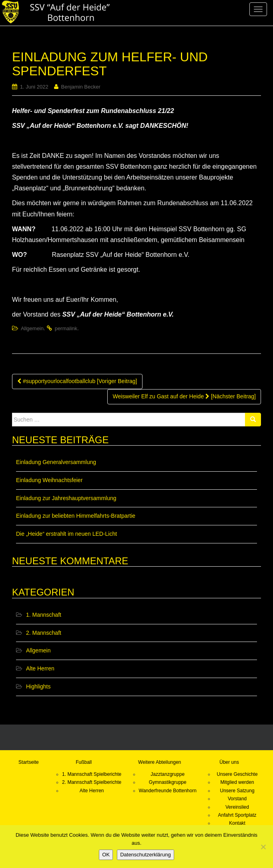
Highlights (38, 686)
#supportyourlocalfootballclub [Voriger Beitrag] (77, 381)
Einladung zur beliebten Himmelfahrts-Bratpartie (76, 516)
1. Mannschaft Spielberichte (92, 774)
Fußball (84, 762)
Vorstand (237, 799)
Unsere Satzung (237, 791)
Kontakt (237, 823)
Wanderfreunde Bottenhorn (168, 791)
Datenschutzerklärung (145, 855)
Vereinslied (237, 807)
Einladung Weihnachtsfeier (49, 480)
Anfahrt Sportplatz (237, 815)
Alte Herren (40, 668)
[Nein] (263, 847)
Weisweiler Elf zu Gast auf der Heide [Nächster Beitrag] (184, 396)
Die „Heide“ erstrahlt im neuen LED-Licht (66, 534)
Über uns (229, 762)
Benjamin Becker (81, 87)
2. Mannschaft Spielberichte (92, 782)
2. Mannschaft (44, 633)
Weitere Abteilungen (160, 762)
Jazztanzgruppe (168, 774)
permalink (66, 328)
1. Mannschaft (44, 615)
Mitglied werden (237, 782)
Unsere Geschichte (237, 774)
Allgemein (32, 328)
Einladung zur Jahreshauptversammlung (66, 498)
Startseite (29, 762)
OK (106, 855)
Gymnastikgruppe (168, 782)
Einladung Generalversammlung (56, 462)
